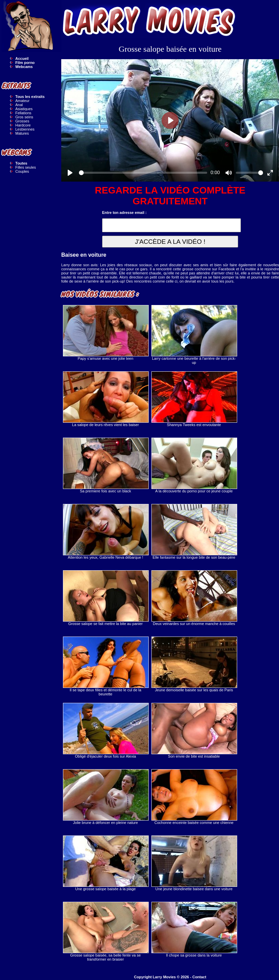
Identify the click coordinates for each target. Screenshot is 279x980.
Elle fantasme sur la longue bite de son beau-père (194, 532)
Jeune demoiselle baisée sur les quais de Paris (194, 664)
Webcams (24, 67)
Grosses (22, 121)
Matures (22, 133)
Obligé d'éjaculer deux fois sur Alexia (105, 731)
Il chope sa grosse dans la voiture (194, 930)
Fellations (23, 113)
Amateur (22, 101)
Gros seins (24, 117)
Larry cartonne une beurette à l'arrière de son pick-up (194, 335)
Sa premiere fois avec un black (105, 465)
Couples (22, 171)
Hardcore (23, 125)
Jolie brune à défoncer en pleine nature (105, 797)
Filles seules (26, 167)
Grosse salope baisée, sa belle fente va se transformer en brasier (105, 932)
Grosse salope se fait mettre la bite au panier (105, 598)
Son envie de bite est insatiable (194, 731)
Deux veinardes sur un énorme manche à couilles (194, 598)
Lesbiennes (25, 129)
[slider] (143, 173)
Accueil (22, 58)
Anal (19, 105)
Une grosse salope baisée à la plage (105, 863)
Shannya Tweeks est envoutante (194, 399)
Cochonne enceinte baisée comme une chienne (194, 797)
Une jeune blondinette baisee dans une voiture (194, 863)
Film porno (25, 63)
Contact (199, 977)
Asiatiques (24, 109)
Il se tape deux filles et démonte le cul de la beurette (105, 666)
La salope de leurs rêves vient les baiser (105, 399)
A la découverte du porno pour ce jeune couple (194, 465)
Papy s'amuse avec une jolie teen (105, 333)
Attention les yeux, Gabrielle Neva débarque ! (105, 532)
